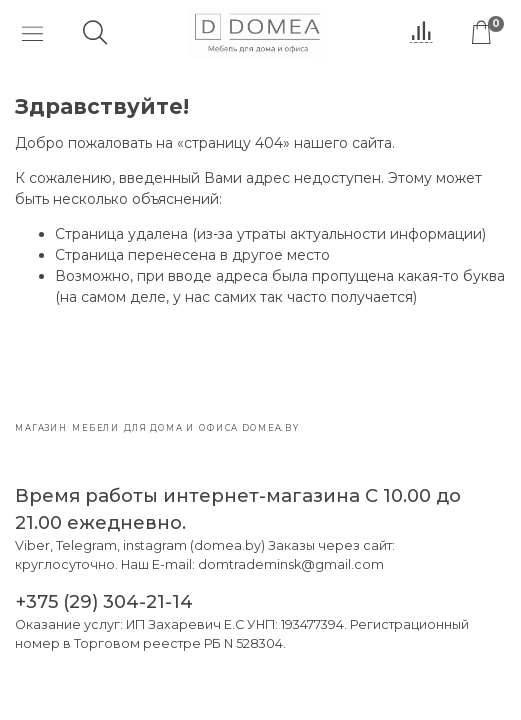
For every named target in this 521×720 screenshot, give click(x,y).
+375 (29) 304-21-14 (104, 601)
